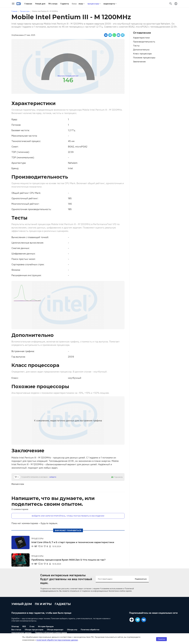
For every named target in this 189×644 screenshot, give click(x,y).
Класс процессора (142, 54)
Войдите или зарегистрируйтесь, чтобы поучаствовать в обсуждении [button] (68, 516)
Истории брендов (46, 626)
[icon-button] (13, 4)
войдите (53, 477)
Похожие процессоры (144, 58)
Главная (14, 11)
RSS (24, 626)
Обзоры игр (72, 630)
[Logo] (19, 4)
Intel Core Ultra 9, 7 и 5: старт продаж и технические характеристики (73, 542)
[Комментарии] (40, 546)
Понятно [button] (161, 639)
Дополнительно (141, 50)
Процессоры (25, 11)
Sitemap (15, 626)
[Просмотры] (34, 546)
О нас (32, 626)
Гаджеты (63, 604)
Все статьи (16, 630)
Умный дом (22, 604)
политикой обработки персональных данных (57, 640)
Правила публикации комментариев (51, 633)
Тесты (136, 46)
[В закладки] (50, 546)
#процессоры (18, 484)
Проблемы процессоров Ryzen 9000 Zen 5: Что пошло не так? (68, 560)
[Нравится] (17, 477)
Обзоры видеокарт (55, 630)
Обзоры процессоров (34, 630)
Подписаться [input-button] (141, 579)
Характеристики (141, 38)
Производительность (144, 42)
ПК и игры (43, 604)
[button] (28, 4)
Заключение (139, 62)
